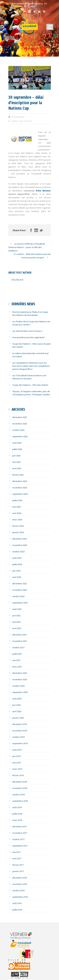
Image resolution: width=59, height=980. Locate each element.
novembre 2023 (20, 545)
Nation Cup (17, 121)
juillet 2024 (17, 500)
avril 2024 (17, 513)
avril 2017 (17, 858)
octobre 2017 (18, 839)
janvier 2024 (18, 532)
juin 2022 (16, 615)
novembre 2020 (20, 679)
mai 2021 (16, 660)
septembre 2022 (20, 603)
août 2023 (17, 558)
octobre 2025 (18, 430)
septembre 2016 (20, 897)
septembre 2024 (20, 494)
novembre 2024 (20, 488)
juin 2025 (16, 456)
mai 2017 (16, 852)
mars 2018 (17, 820)
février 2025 (18, 475)
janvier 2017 (18, 871)
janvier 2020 (18, 718)
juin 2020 (16, 705)
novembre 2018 (20, 788)
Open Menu (50, 27)
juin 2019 (16, 756)
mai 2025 (16, 462)
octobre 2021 (18, 647)
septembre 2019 (20, 743)
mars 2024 (17, 520)
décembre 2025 (20, 417)
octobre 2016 (18, 890)
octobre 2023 (18, 552)
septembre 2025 (20, 436)
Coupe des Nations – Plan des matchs (30, 385)
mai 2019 (16, 763)
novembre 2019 (20, 731)
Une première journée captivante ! (29, 337)
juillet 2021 (17, 654)
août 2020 (17, 699)
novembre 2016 (20, 884)
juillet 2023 (17, 564)
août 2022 (17, 609)
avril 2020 (17, 711)
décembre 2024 (20, 481)
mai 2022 (16, 622)
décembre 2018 (20, 782)
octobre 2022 (18, 596)
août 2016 (17, 903)
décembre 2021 (20, 635)
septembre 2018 (20, 801)
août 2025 (17, 443)
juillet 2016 (17, 910)
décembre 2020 (20, 673)
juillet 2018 (17, 814)
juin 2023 (16, 571)
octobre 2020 (18, 686)
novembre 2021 (20, 641)
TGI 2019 (27, 121)
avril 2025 (17, 468)
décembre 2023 (20, 539)
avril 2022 (17, 628)
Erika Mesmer (18, 117)
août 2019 (17, 750)
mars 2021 (17, 667)
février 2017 (18, 865)
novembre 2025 (20, 424)
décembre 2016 (20, 878)
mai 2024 (16, 507)
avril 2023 (17, 577)
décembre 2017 (20, 827)
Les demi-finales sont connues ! (27, 331)
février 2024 (18, 526)
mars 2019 (17, 769)
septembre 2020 (20, 692)
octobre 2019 (18, 737)
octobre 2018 (18, 795)
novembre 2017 (20, 833)
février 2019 (18, 775)
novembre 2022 (20, 590)
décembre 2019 (20, 724)
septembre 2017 (20, 846)
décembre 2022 (20, 584)
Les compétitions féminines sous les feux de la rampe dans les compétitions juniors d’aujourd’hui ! (31, 366)
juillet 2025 (17, 449)
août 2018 (17, 807)
